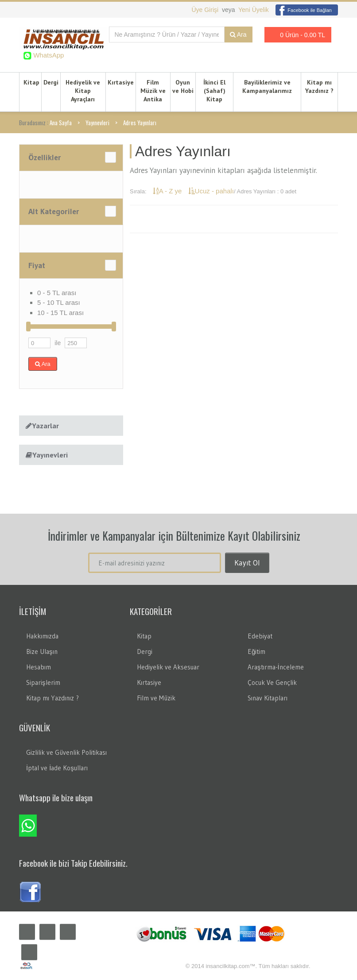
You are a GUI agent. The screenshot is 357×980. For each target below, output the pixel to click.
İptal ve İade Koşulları (57, 768)
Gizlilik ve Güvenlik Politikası (66, 752)
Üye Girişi (206, 10)
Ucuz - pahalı (211, 191)
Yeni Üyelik (254, 10)
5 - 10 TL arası (59, 302)
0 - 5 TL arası (57, 293)
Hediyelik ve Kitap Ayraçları (83, 91)
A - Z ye (168, 191)
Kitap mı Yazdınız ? (319, 86)
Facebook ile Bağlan (304, 10)
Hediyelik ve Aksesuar (168, 667)
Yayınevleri (97, 123)
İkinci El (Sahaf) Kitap (214, 91)
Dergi (51, 82)
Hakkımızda (42, 636)
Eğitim (256, 651)
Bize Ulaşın (42, 651)
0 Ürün (295, 35)
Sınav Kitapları (268, 698)
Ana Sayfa (61, 123)
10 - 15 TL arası (60, 313)
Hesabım (39, 667)
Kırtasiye (121, 82)
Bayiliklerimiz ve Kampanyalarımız (267, 86)
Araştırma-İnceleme (276, 667)
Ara (238, 35)
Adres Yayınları (140, 123)
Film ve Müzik (156, 698)
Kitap (31, 82)
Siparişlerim (43, 682)
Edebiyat (260, 636)
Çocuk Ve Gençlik (272, 682)
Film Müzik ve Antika (153, 91)
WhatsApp (48, 55)
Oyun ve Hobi (183, 86)
